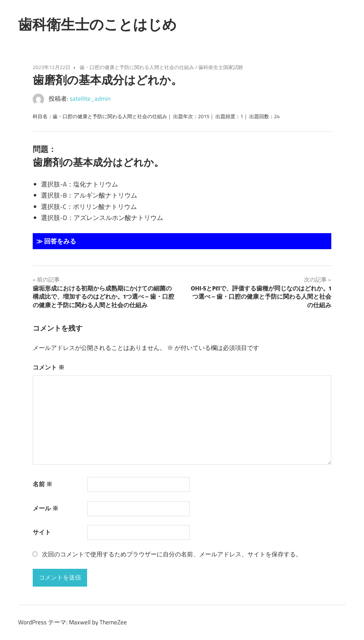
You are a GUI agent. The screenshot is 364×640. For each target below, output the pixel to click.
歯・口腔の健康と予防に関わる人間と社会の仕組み (137, 67)
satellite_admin (90, 99)
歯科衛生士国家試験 (221, 67)
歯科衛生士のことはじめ (97, 24)
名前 (42, 484)
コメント (49, 367)
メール (45, 508)
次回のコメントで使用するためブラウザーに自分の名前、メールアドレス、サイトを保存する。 (172, 554)
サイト (42, 532)
